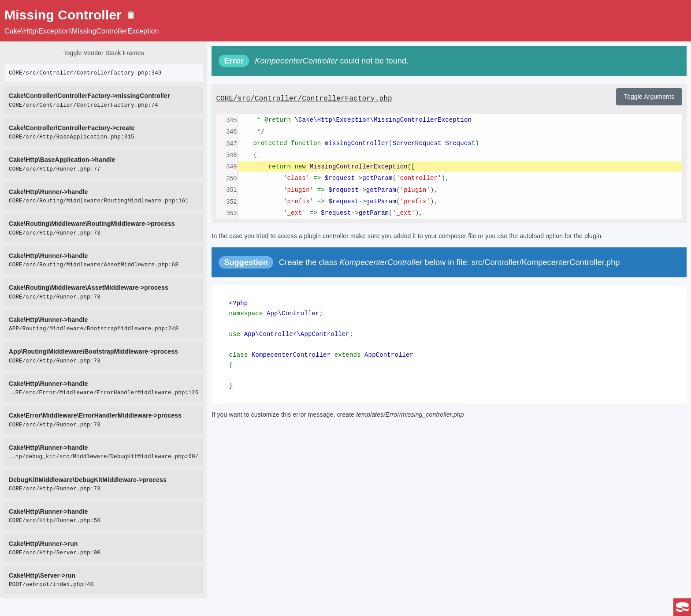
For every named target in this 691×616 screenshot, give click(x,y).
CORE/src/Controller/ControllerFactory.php (304, 99)
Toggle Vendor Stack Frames (103, 53)
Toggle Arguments (649, 97)
